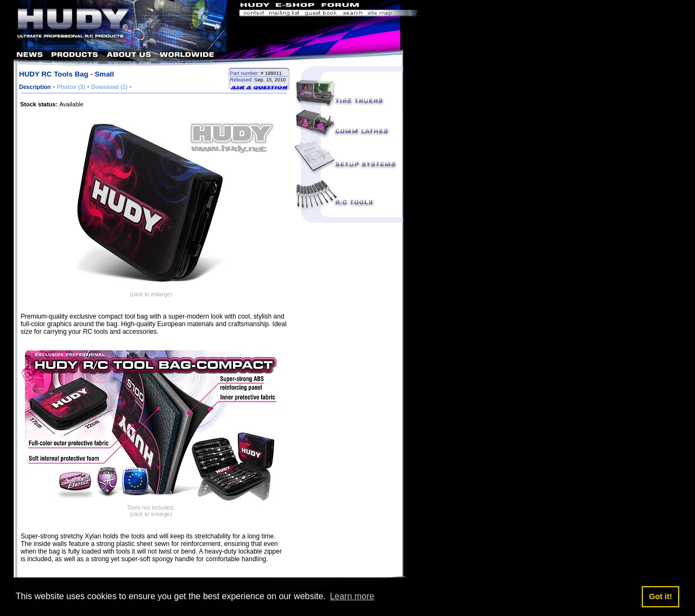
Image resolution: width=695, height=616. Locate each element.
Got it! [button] (660, 596)
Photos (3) (71, 87)
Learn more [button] (352, 596)
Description (35, 87)
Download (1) (109, 87)
